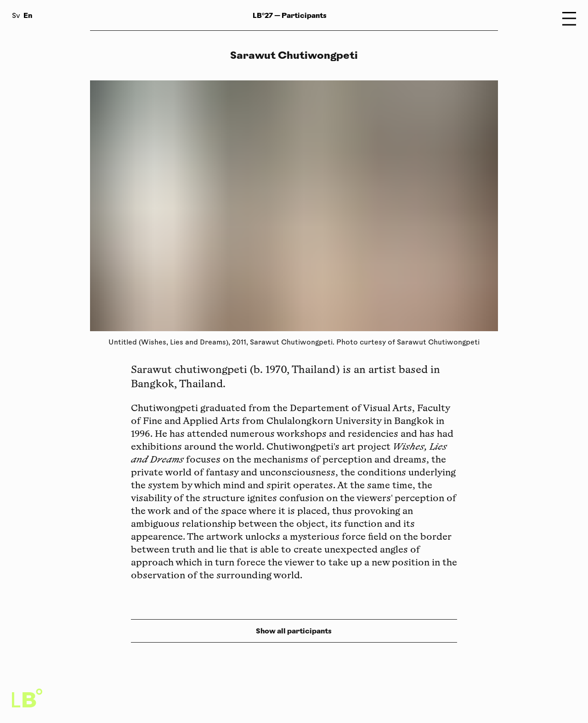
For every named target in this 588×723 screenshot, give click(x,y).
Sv (16, 16)
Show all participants (294, 631)
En (28, 15)
